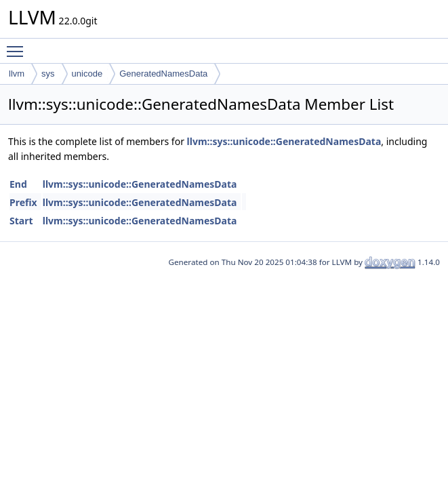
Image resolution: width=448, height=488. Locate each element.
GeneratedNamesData (163, 74)
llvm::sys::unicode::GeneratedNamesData (284, 141)
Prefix (23, 202)
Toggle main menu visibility (18, 45)
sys (48, 74)
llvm (17, 74)
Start (21, 221)
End (18, 184)
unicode (87, 74)
